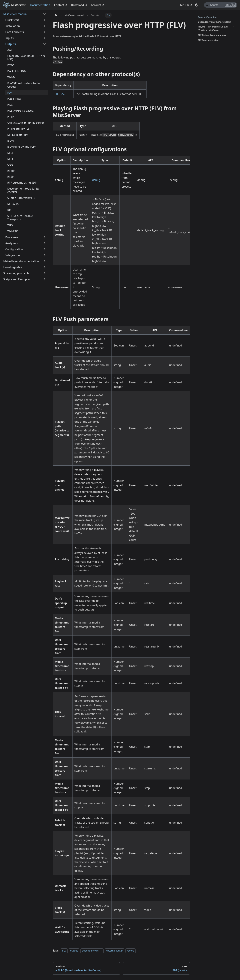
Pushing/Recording (208, 17)
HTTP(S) (60, 94)
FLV (64, 951)
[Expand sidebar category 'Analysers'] (45, 243)
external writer (115, 951)
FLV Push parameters (209, 40)
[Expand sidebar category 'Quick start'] (45, 20)
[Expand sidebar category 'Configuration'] (45, 249)
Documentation (40, 5)
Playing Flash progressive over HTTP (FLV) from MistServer (216, 28)
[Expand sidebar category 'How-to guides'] (45, 267)
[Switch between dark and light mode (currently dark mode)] (197, 5)
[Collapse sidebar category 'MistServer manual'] (45, 14)
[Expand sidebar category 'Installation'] (45, 26)
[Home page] (56, 15)
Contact (61, 5)
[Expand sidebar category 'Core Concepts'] (45, 32)
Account (98, 5)
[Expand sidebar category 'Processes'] (45, 237)
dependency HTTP (92, 951)
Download (79, 5)
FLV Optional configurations (212, 35)
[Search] (221, 5)
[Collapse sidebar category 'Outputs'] (45, 44)
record (131, 951)
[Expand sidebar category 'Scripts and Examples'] (45, 279)
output (74, 951)
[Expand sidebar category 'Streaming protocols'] (45, 273)
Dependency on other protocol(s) (214, 22)
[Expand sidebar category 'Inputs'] (45, 38)
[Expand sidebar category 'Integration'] (45, 255)
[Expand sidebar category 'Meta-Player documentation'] (45, 261)
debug (96, 180)
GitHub (186, 5)
